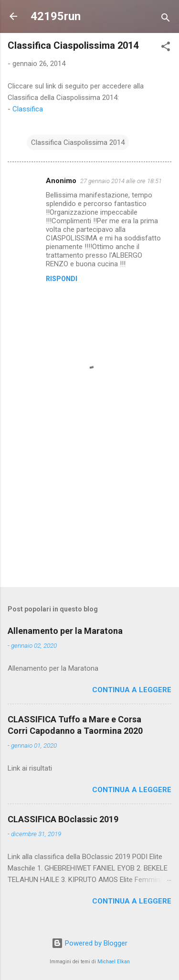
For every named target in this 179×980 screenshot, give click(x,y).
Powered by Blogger (89, 943)
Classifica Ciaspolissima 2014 (78, 142)
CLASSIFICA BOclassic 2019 (63, 819)
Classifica (28, 109)
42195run (56, 16)
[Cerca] (166, 19)
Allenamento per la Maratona (65, 631)
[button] (166, 48)
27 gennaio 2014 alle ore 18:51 (121, 181)
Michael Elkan (114, 962)
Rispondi (62, 279)
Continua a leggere (132, 690)
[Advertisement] (89, 505)
